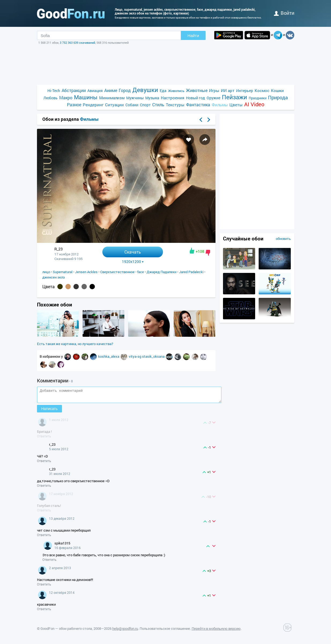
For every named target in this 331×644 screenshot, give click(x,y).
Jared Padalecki (191, 272)
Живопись (176, 91)
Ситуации (114, 105)
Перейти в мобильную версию (216, 631)
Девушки (145, 90)
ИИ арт (228, 90)
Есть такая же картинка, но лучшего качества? (75, 344)
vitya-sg (135, 356)
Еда (163, 91)
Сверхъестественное (117, 272)
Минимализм (112, 98)
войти (284, 13)
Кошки (277, 90)
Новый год (196, 98)
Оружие (213, 98)
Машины (86, 97)
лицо (46, 272)
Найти (193, 36)
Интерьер (245, 91)
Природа (278, 98)
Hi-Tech (54, 91)
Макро (66, 98)
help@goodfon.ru (125, 631)
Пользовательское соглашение (165, 631)
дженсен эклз (54, 277)
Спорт (145, 105)
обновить (283, 239)
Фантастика (198, 105)
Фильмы (220, 105)
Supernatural (63, 272)
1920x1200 (133, 262)
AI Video (254, 104)
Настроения (173, 98)
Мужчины (135, 98)
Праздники (258, 98)
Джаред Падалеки (161, 272)
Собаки (132, 105)
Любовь (51, 98)
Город (125, 90)
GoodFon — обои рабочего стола (66, 631)
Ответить (44, 438)
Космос (262, 90)
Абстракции (74, 90)
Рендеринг (93, 105)
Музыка (152, 98)
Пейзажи (235, 97)
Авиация (95, 91)
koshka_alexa (109, 356)
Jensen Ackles (86, 272)
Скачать (133, 252)
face (141, 272)
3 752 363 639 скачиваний (77, 43)
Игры (214, 90)
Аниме (111, 90)
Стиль (158, 105)
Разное (74, 105)
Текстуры (175, 105)
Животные (197, 90)
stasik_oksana (154, 356)
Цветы (236, 105)
